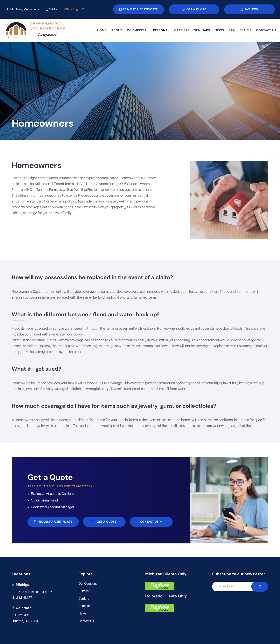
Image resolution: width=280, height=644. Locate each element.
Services (84, 591)
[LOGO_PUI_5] (35, 30)
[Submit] (260, 587)
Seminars (85, 606)
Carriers (84, 599)
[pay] (160, 586)
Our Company (88, 584)
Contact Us (86, 621)
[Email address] (236, 587)
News (82, 614)
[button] (22, 9)
